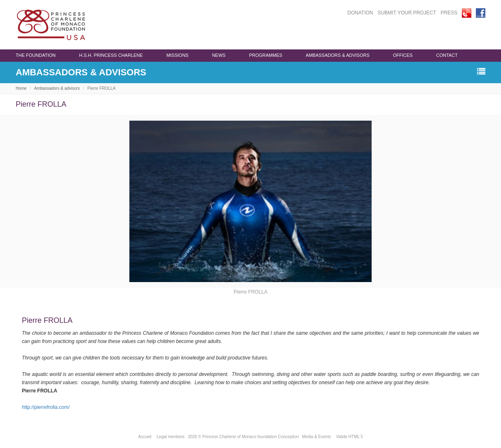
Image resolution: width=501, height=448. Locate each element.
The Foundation (36, 55)
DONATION (360, 13)
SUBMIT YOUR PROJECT (407, 13)
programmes (266, 55)
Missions (178, 55)
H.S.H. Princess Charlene (111, 55)
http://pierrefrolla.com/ (46, 407)
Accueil (145, 437)
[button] (481, 72)
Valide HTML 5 (350, 437)
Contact (447, 55)
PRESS (449, 13)
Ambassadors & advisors (338, 55)
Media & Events (316, 437)
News (219, 55)
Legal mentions (171, 437)
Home (21, 88)
